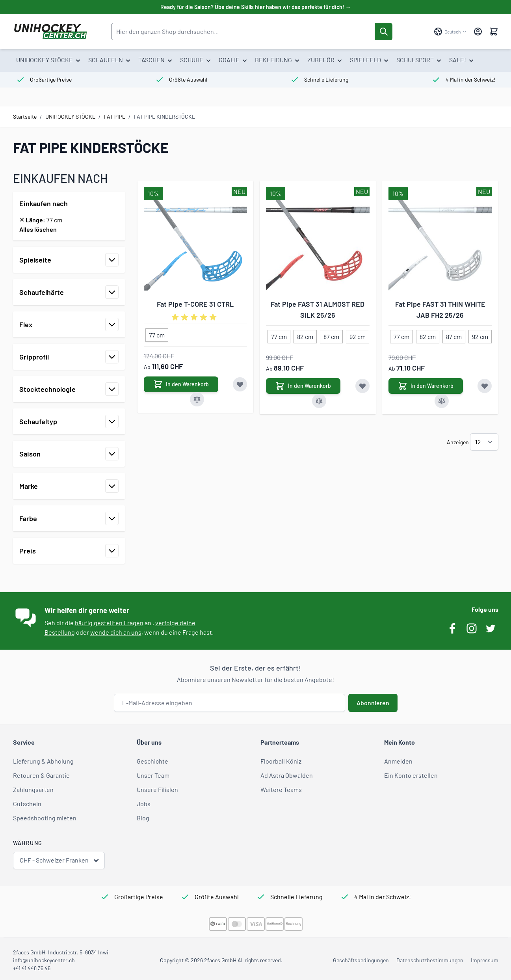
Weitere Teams (281, 789)
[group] (195, 317)
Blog (143, 818)
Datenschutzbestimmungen (430, 960)
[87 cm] (331, 335)
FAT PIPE (115, 116)
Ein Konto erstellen (411, 775)
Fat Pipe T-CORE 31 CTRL (195, 304)
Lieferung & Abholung (43, 761)
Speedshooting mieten (45, 818)
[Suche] (384, 32)
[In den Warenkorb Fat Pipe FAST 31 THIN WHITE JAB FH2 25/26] (426, 386)
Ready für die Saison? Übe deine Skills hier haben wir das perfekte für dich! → (256, 7)
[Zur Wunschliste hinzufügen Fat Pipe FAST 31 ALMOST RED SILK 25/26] (362, 386)
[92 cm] (358, 335)
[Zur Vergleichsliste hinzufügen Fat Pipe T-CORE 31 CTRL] (197, 399)
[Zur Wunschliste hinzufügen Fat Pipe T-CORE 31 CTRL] (240, 384)
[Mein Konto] (478, 32)
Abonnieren (373, 703)
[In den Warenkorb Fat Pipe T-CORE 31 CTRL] (181, 384)
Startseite (25, 116)
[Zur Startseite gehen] (50, 32)
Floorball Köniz (281, 761)
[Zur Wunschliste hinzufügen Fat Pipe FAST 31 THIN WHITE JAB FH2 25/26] (485, 386)
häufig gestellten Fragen (109, 623)
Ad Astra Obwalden (287, 775)
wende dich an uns (116, 632)
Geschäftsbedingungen (361, 960)
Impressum (485, 960)
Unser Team (153, 775)
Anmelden (398, 761)
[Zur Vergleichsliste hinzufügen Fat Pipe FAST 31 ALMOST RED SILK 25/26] (319, 401)
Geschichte (152, 761)
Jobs (144, 804)
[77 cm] (157, 333)
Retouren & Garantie (41, 775)
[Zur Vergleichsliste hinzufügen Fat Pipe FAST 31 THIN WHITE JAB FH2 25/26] (442, 401)
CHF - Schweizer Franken (60, 860)
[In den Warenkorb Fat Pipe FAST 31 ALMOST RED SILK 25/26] (303, 386)
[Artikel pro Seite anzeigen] (484, 442)
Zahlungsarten (33, 789)
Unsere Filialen (157, 789)
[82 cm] (305, 335)
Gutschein (27, 804)
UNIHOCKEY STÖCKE (70, 116)
